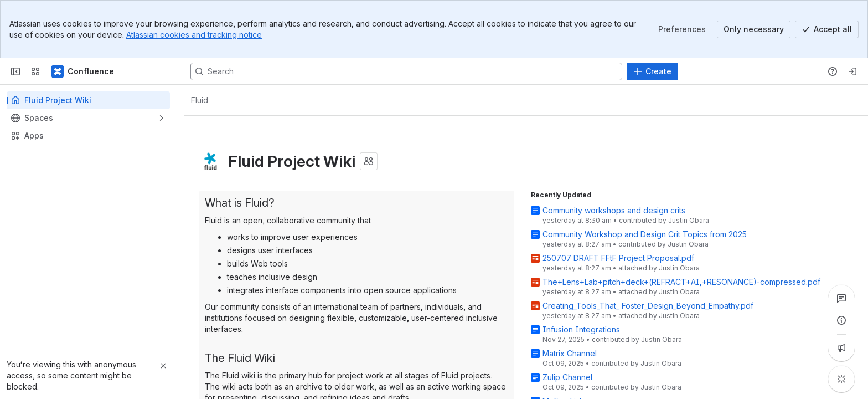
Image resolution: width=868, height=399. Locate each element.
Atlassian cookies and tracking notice (194, 35)
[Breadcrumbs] (199, 100)
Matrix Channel (570, 353)
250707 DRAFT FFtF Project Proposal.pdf (618, 258)
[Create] (652, 71)
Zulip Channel (567, 377)
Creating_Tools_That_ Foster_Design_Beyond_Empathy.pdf (648, 306)
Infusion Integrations (581, 329)
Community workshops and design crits (614, 210)
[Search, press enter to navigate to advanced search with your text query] (406, 71)
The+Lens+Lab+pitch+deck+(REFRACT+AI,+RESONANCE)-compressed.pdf (681, 282)
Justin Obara (689, 220)
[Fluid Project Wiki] (83, 71)
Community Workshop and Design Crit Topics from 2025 (645, 234)
